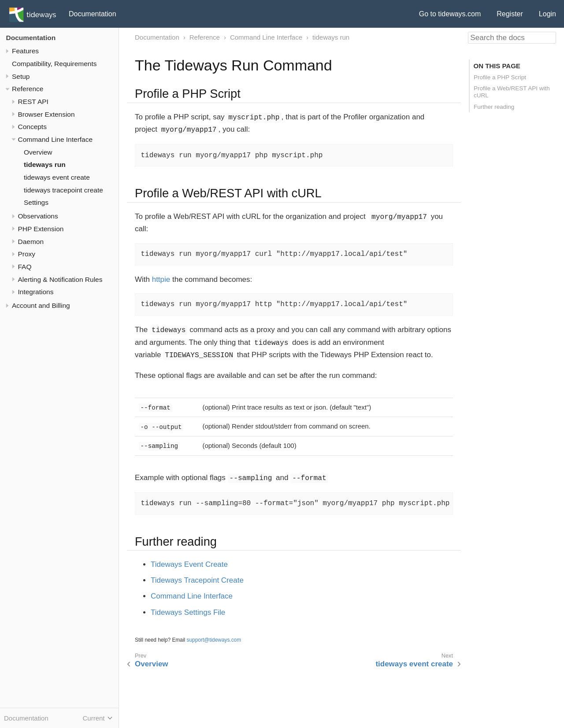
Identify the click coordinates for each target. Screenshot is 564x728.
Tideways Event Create (189, 564)
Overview (38, 152)
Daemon (31, 242)
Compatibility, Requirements (54, 64)
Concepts (32, 127)
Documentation (93, 14)
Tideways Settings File (188, 612)
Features (25, 51)
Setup (21, 76)
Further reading (494, 107)
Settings (36, 202)
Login (547, 14)
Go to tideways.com (450, 14)
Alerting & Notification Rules (60, 279)
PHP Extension (41, 229)
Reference (28, 89)
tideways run (45, 164)
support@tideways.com (214, 640)
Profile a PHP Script (500, 77)
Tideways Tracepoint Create (197, 580)
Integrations (36, 292)
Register (510, 14)
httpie (161, 279)
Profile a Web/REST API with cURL (512, 92)
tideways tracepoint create (63, 190)
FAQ (25, 267)
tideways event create (57, 177)
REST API (33, 102)
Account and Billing (41, 305)
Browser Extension (46, 114)
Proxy (27, 254)
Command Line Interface (56, 139)
